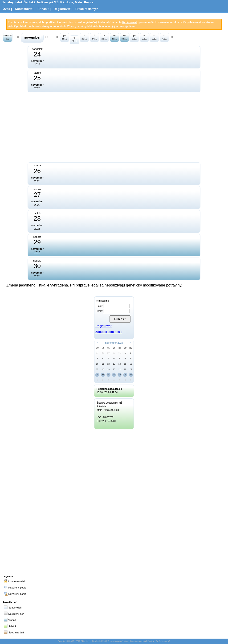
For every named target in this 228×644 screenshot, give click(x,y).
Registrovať (130, 22)
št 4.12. (164, 37)
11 (103, 364)
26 (108, 375)
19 (108, 369)
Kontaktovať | (25, 9)
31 (120, 353)
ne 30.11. (124, 37)
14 (120, 364)
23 (131, 369)
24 (97, 375)
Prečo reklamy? (87, 9)
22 (125, 369)
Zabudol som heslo (109, 332)
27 (97, 353)
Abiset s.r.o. (86, 641)
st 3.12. (154, 37)
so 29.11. (114, 37)
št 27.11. (94, 37)
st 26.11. (84, 37)
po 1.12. (134, 37)
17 (97, 369)
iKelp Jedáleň (100, 641)
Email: (99, 306)
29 (108, 353)
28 (103, 353)
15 (125, 364)
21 (120, 369)
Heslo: (99, 311)
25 (103, 375)
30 (114, 353)
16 (131, 364)
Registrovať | (63, 9)
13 (114, 364)
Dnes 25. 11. (8, 37)
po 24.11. (64, 37)
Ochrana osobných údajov (142, 641)
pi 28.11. (104, 37)
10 (97, 364)
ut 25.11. (74, 39)
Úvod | (7, 9)
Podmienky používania (118, 641)
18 (103, 369)
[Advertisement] (74, 127)
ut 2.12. (144, 37)
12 (108, 364)
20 (114, 369)
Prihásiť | (44, 9)
